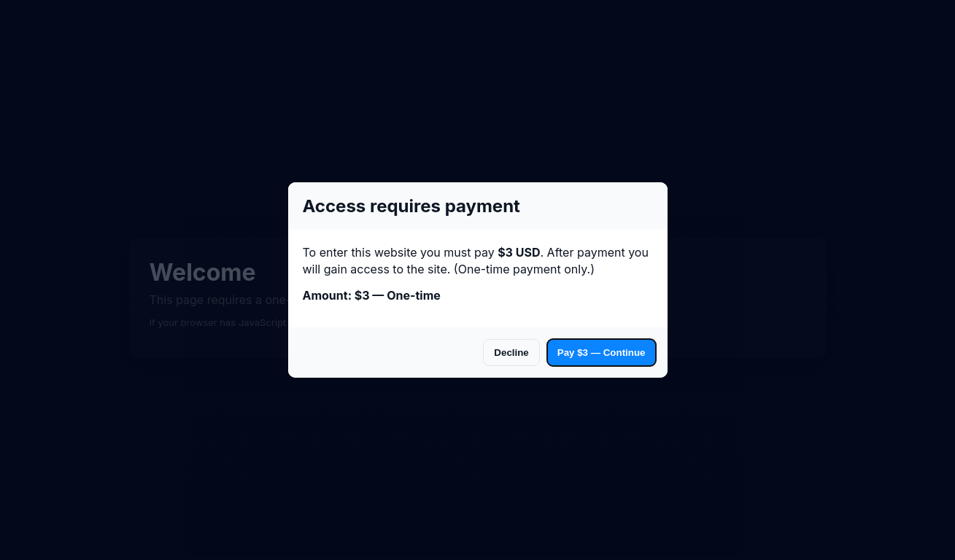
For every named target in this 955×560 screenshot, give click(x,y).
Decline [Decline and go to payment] (511, 353)
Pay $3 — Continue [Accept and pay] (602, 353)
